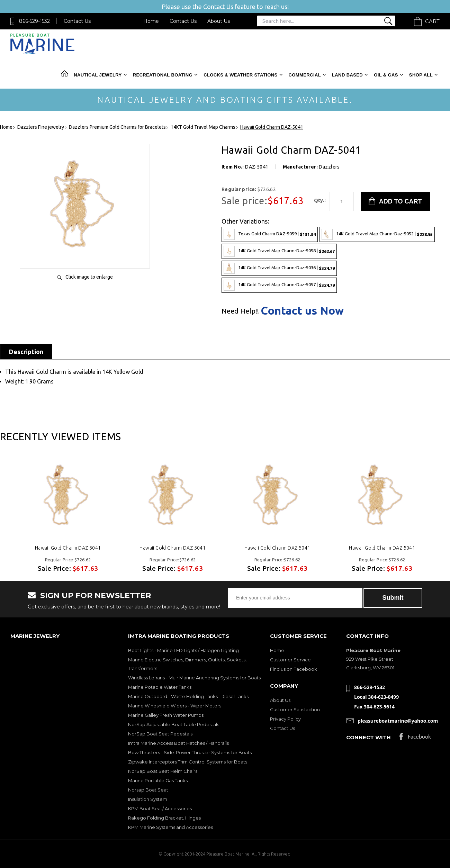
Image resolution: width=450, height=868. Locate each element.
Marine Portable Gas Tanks (158, 780)
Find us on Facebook (294, 669)
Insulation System (148, 799)
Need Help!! (240, 311)
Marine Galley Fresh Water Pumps (166, 715)
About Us (219, 21)
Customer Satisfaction (295, 709)
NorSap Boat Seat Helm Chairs (163, 771)
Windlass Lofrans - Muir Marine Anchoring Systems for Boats (194, 678)
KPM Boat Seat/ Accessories (160, 808)
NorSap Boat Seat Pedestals (160, 734)
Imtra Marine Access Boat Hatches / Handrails (178, 743)
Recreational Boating (163, 75)
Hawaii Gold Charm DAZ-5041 (68, 548)
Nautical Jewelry (98, 75)
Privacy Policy (285, 719)
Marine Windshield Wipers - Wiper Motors (175, 706)
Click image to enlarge (89, 277)
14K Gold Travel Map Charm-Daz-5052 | (377, 234)
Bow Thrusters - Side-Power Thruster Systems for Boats (190, 752)
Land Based (347, 75)
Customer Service (290, 660)
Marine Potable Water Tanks (160, 687)
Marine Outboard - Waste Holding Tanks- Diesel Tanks (188, 696)
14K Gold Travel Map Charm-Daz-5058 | (279, 251)
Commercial (305, 75)
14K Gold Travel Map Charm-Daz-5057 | (279, 285)
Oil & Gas (386, 75)
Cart (432, 21)
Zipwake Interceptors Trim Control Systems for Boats (188, 762)
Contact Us (77, 21)
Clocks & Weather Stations (240, 75)
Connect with (368, 737)
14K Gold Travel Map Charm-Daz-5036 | (279, 268)
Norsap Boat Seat (148, 790)
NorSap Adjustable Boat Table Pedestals (174, 724)
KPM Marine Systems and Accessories (170, 827)
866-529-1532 (34, 21)
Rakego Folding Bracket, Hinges (164, 818)
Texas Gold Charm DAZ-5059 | (270, 234)
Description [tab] (26, 352)
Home (151, 21)
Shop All (421, 75)
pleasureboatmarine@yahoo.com (398, 721)
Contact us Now (302, 310)
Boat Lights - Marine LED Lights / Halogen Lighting (183, 650)
